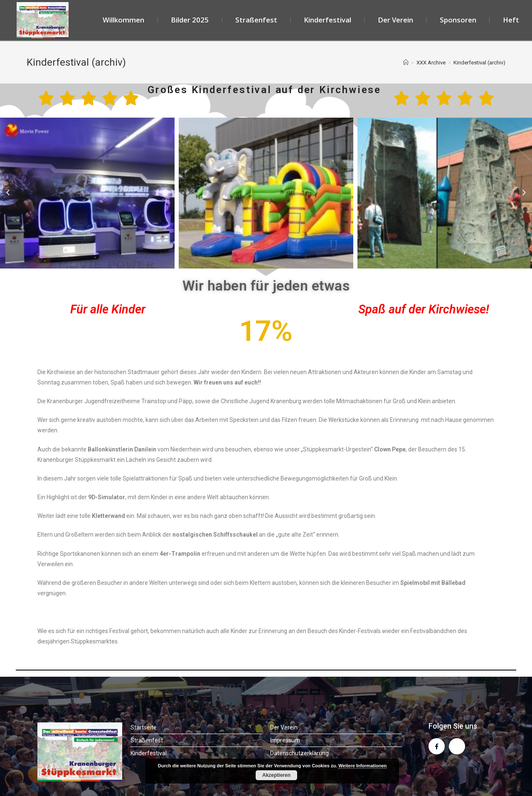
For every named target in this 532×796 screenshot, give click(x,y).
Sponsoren (458, 20)
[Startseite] (406, 63)
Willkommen (123, 20)
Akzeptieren (276, 775)
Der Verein (395, 20)
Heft (511, 20)
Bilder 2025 (190, 20)
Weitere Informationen (362, 766)
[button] (8, 193)
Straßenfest (256, 20)
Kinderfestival (328, 20)
